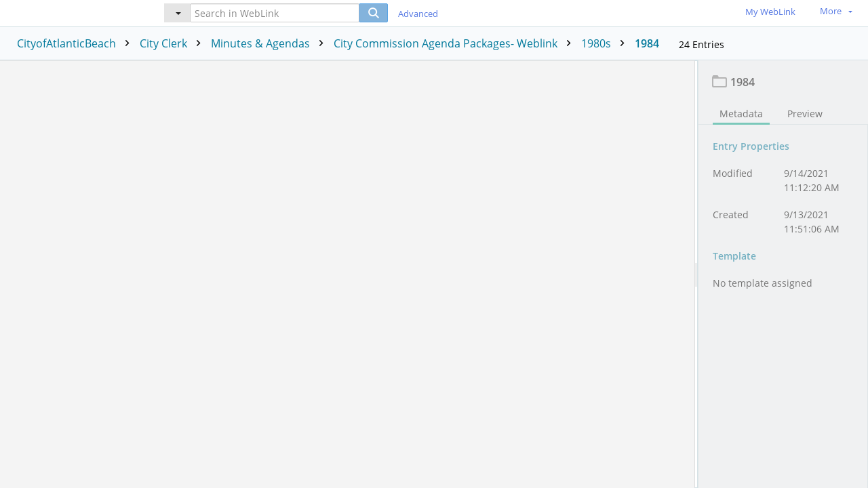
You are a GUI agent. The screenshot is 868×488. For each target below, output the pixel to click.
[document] (783, 274)
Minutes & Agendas (271, 43)
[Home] (71, 13)
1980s (606, 43)
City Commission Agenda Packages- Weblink (456, 43)
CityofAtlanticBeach (77, 43)
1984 (647, 43)
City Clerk (174, 43)
